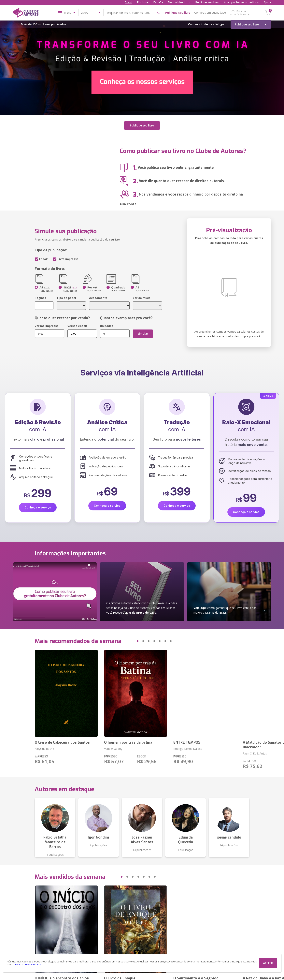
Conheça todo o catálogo (206, 24)
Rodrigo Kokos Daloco (188, 748)
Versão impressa (47, 325)
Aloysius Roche (44, 748)
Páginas (40, 297)
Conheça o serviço (38, 507)
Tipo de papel (66, 297)
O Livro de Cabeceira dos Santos (62, 742)
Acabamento (98, 297)
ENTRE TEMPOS (187, 742)
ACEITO (268, 963)
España (158, 2)
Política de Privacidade (28, 965)
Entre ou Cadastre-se (243, 13)
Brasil (128, 2)
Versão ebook (77, 325)
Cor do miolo (142, 297)
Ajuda (267, 2)
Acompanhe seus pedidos (241, 2)
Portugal (143, 2)
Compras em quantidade (210, 13)
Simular (143, 333)
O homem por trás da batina (128, 742)
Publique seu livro (207, 2)
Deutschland (176, 2)
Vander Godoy (113, 748)
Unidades (107, 325)
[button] (130, 641)
